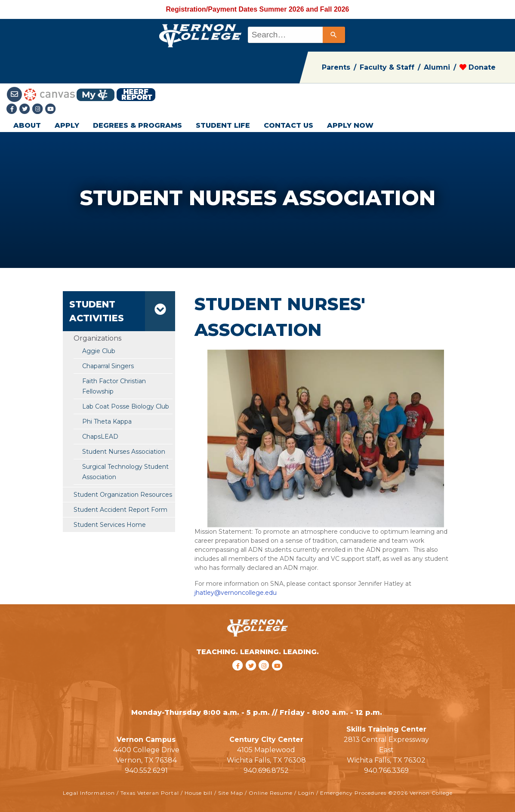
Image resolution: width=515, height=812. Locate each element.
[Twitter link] (26, 109)
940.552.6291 (146, 770)
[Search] (334, 35)
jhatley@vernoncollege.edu (236, 593)
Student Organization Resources (123, 495)
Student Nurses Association (124, 452)
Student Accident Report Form (120, 510)
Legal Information (89, 793)
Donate (478, 67)
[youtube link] (51, 109)
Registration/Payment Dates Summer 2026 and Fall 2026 (258, 9)
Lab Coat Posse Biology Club (126, 406)
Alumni (437, 67)
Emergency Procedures (353, 793)
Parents (336, 67)
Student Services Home (110, 525)
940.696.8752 (266, 770)
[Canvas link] (49, 94)
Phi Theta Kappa (107, 421)
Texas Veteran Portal (150, 793)
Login (306, 793)
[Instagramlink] (39, 109)
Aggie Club (99, 351)
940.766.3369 (386, 770)
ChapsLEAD (100, 437)
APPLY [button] (67, 125)
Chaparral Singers (108, 366)
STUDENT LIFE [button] (223, 125)
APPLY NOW (350, 125)
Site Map (231, 793)
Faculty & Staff (387, 67)
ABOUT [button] (27, 125)
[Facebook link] (13, 109)
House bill (199, 793)
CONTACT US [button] (288, 125)
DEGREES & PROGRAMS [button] (137, 125)
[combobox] (296, 35)
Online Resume (271, 793)
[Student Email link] (15, 94)
